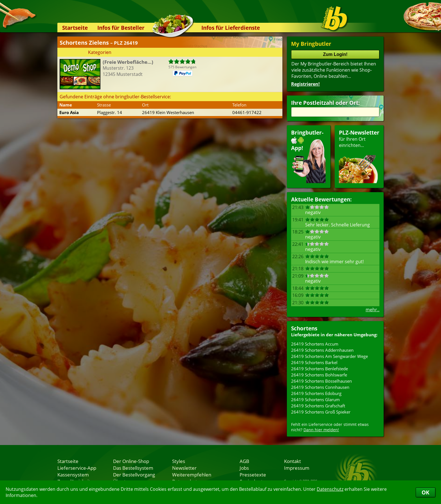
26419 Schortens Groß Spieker (321, 412)
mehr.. (373, 310)
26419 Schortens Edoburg (316, 393)
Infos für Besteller (121, 28)
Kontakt (292, 461)
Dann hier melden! (321, 430)
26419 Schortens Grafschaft (318, 406)
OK (426, 492)
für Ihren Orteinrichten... (359, 156)
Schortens (304, 328)
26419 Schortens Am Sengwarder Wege (329, 356)
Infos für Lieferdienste (231, 28)
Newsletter (184, 468)
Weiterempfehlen (192, 475)
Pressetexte (253, 475)
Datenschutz (330, 489)
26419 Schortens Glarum (315, 399)
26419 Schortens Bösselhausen (321, 381)
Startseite (75, 28)
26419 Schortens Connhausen (320, 387)
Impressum (297, 468)
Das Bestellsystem (133, 468)
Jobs (244, 468)
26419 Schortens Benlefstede (319, 369)
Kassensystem (73, 475)
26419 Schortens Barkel (314, 362)
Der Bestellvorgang (134, 475)
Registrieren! (305, 84)
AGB (244, 461)
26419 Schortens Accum (315, 344)
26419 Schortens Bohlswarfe (319, 375)
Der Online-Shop (131, 461)
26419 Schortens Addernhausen (322, 350)
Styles (179, 461)
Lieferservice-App (77, 468)
